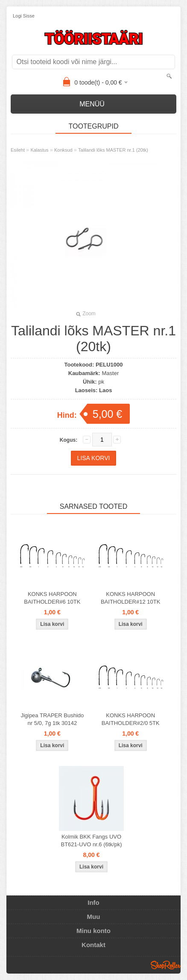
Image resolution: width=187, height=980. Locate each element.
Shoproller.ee (166, 965)
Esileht (18, 150)
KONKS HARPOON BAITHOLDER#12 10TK (130, 598)
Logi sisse (24, 16)
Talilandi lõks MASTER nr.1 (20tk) (113, 150)
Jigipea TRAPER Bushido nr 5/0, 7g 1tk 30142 (52, 719)
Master (111, 373)
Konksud (63, 150)
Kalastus (39, 150)
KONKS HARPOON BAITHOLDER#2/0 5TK (131, 719)
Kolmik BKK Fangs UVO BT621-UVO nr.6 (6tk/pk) (91, 841)
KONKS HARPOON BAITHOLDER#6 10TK (52, 598)
